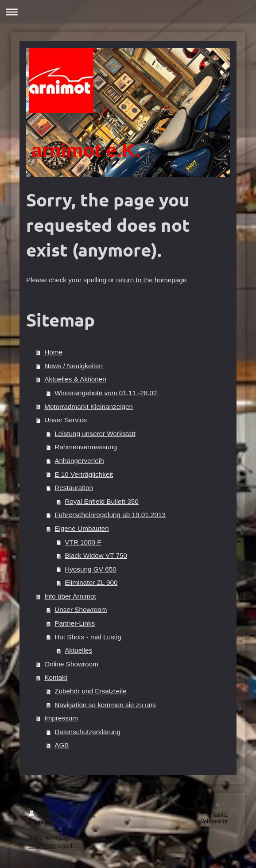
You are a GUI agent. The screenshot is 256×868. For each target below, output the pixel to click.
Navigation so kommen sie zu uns (105, 705)
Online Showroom (71, 664)
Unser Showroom (81, 609)
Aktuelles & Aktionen (75, 379)
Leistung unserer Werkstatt (95, 434)
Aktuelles (78, 650)
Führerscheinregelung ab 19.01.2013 (110, 515)
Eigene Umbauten (81, 528)
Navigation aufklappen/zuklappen (128, 12)
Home (53, 352)
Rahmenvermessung (86, 447)
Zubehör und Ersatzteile (90, 691)
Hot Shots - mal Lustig (88, 637)
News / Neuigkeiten (74, 366)
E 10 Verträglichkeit (84, 474)
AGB (62, 745)
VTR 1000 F (83, 542)
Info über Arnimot (70, 596)
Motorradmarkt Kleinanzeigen (89, 407)
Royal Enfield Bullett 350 (102, 501)
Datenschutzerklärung (87, 732)
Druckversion (50, 815)
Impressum (61, 718)
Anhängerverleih (79, 461)
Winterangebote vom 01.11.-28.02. (107, 393)
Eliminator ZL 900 (91, 582)
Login (221, 814)
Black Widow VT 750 (96, 555)
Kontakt (56, 677)
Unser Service (66, 420)
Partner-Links (75, 623)
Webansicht (213, 821)
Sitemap (85, 815)
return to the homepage (151, 280)
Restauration (74, 488)
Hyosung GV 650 (91, 569)
